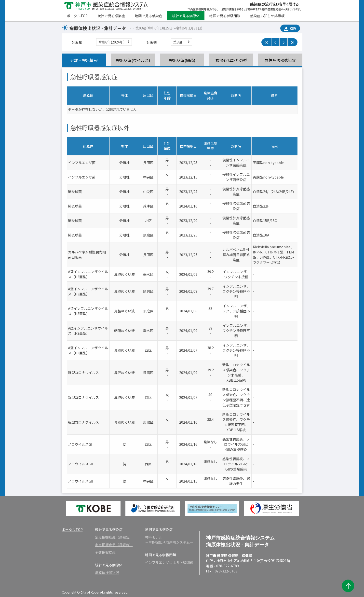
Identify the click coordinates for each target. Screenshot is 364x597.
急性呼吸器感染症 (280, 60)
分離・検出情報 (84, 60)
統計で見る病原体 (186, 16)
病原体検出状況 (107, 572)
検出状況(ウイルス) (133, 60)
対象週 (152, 42)
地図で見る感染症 (148, 16)
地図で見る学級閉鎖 (225, 16)
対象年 (77, 42)
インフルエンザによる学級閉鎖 (169, 562)
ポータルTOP (77, 16)
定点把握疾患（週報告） (114, 537)
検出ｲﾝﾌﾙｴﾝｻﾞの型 (231, 60)
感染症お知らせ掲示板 (267, 16)
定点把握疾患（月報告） (114, 545)
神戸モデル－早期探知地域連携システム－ (169, 540)
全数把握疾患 (105, 552)
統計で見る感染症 (111, 16)
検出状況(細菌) (182, 60)
